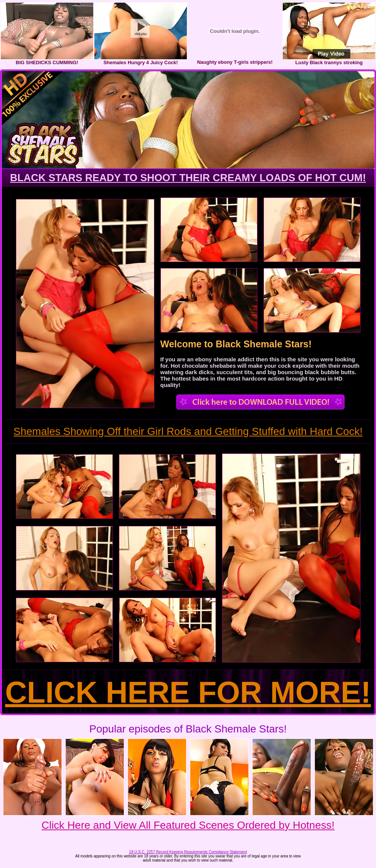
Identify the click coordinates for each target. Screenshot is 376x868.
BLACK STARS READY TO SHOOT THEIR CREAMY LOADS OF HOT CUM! (188, 178)
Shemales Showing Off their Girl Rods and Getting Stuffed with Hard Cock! (188, 431)
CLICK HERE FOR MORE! (188, 692)
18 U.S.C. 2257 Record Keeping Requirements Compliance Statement (188, 852)
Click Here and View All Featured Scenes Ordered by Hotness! (188, 825)
